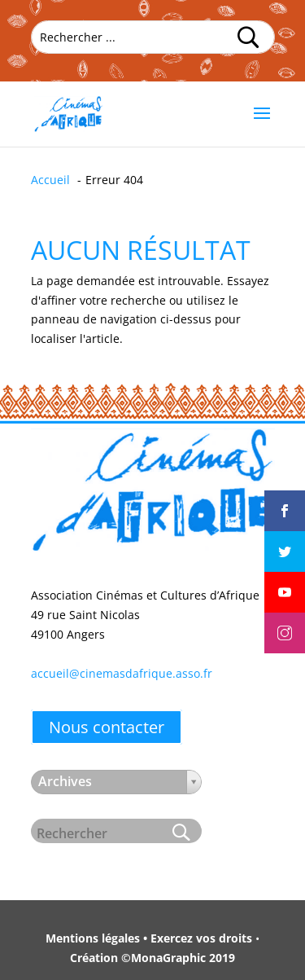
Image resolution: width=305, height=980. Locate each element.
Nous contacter (107, 727)
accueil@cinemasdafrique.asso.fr (122, 673)
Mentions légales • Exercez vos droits (149, 938)
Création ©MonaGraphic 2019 (152, 958)
